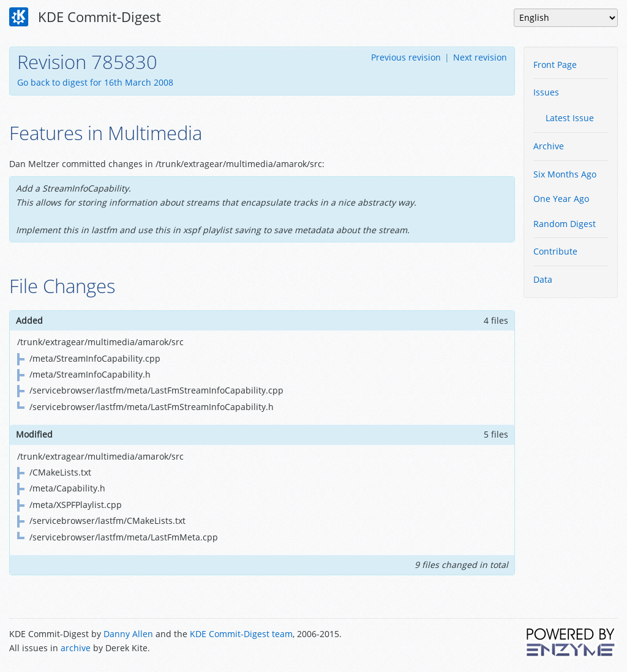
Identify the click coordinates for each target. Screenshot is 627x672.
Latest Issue (570, 118)
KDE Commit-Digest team (241, 634)
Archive (549, 146)
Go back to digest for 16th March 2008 (95, 82)
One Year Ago (561, 199)
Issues (546, 92)
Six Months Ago (565, 174)
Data (543, 279)
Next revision (480, 57)
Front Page (555, 65)
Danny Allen (128, 634)
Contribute (555, 251)
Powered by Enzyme (571, 642)
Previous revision (406, 57)
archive (76, 648)
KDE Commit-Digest (85, 17)
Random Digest (565, 224)
